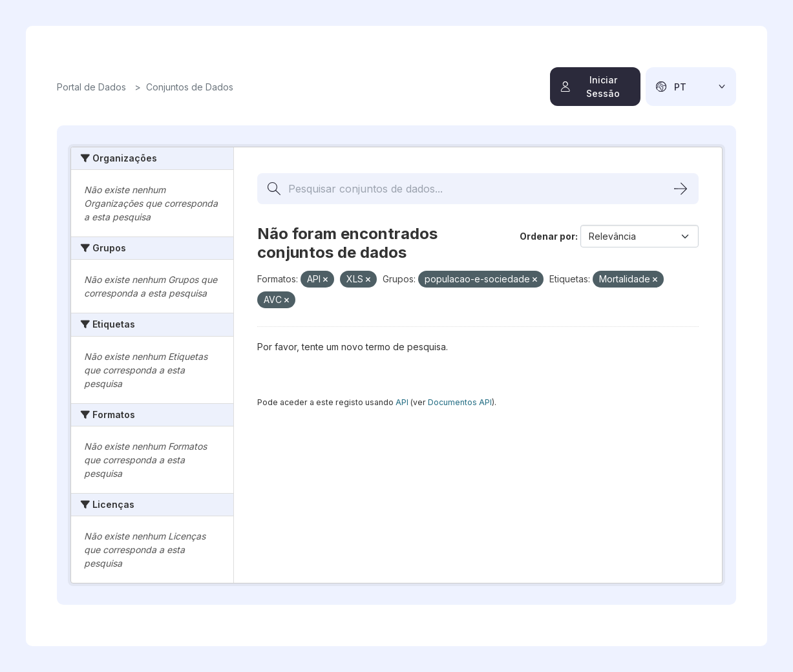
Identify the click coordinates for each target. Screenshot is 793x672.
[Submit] (681, 189)
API (402, 402)
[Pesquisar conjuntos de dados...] (478, 189)
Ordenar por (547, 236)
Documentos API (460, 402)
